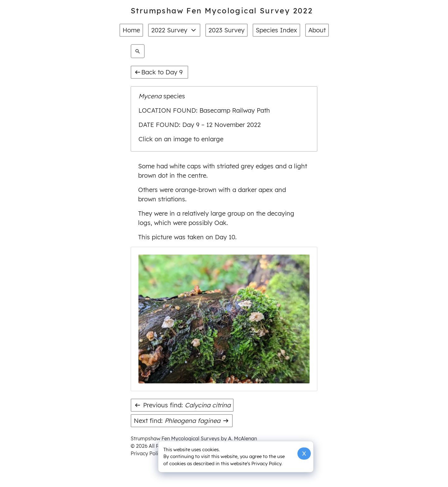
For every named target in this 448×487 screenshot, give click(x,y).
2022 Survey (174, 30)
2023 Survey (226, 30)
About (317, 30)
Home (131, 30)
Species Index (276, 30)
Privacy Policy (147, 453)
